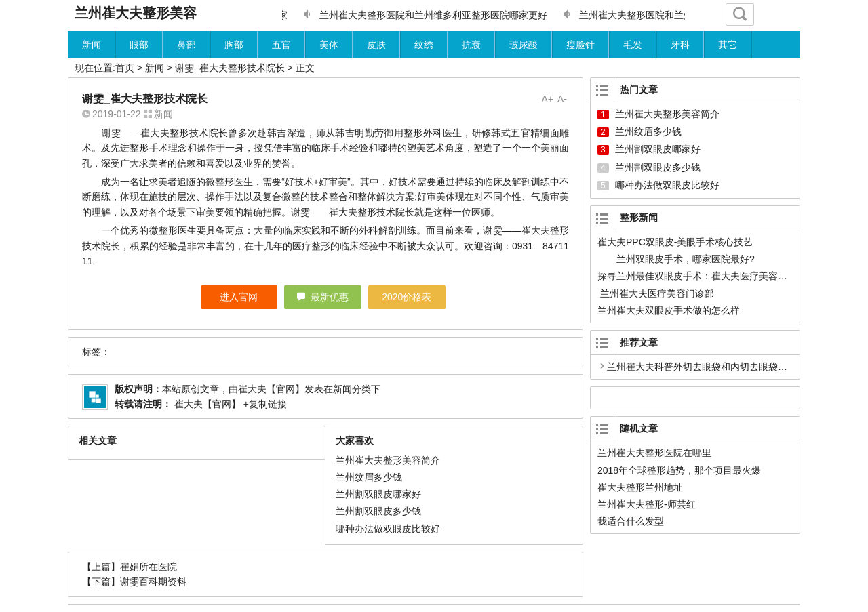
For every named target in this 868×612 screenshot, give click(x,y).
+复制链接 (264, 404)
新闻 (92, 45)
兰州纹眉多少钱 (369, 477)
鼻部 (186, 45)
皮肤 (376, 45)
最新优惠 (330, 297)
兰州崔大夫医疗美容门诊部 (656, 293)
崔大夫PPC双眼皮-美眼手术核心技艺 (675, 242)
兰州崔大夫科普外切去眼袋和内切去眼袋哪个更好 (711, 367)
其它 (728, 45)
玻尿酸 (524, 45)
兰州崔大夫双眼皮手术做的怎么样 (669, 310)
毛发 (633, 45)
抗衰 (471, 45)
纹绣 (424, 45)
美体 (329, 45)
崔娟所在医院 (149, 567)
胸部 (234, 45)
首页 (125, 68)
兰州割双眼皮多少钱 (378, 511)
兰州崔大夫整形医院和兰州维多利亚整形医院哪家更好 (434, 15)
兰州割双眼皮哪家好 (378, 494)
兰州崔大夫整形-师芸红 (647, 504)
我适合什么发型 (631, 521)
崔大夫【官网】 (271, 389)
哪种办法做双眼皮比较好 (388, 529)
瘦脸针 (580, 45)
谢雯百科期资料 (153, 582)
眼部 (139, 45)
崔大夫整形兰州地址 (640, 487)
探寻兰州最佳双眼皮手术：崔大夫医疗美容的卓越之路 (711, 276)
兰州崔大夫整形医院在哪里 (654, 453)
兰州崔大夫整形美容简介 (388, 460)
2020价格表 (407, 297)
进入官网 (239, 297)
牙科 (680, 45)
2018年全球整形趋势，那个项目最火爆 (679, 470)
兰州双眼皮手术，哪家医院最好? (687, 259)
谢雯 (112, 133)
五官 (281, 45)
